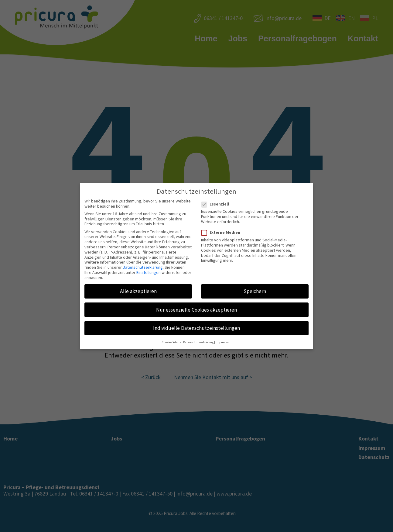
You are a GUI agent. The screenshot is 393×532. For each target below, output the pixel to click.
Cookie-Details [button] (171, 342)
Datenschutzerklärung (143, 267)
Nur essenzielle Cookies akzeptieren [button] (196, 310)
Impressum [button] (224, 342)
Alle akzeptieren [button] (138, 291)
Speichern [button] (255, 291)
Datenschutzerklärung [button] (198, 342)
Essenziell (217, 204)
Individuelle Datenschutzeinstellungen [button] (196, 328)
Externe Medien (223, 232)
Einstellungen (149, 272)
